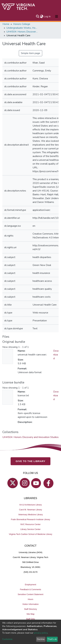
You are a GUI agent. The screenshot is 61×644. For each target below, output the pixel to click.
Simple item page (30, 53)
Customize (7, 639)
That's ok (52, 639)
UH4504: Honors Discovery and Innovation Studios (22, 32)
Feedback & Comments (30, 589)
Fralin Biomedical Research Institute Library (30, 519)
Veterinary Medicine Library (30, 515)
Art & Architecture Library (30, 505)
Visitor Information (31, 604)
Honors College (22, 24)
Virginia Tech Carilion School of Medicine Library (30, 534)
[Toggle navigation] (57, 16)
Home (6, 24)
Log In (47, 16)
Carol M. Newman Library (30, 510)
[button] (41, 16)
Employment (30, 584)
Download (56, 355)
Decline (41, 639)
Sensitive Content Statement (30, 594)
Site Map (31, 614)
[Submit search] (38, 16)
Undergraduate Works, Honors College (22, 28)
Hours (30, 599)
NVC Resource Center (30, 524)
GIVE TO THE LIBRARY (30, 461)
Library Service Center (30, 529)
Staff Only (30, 619)
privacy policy (41, 633)
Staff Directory (31, 609)
